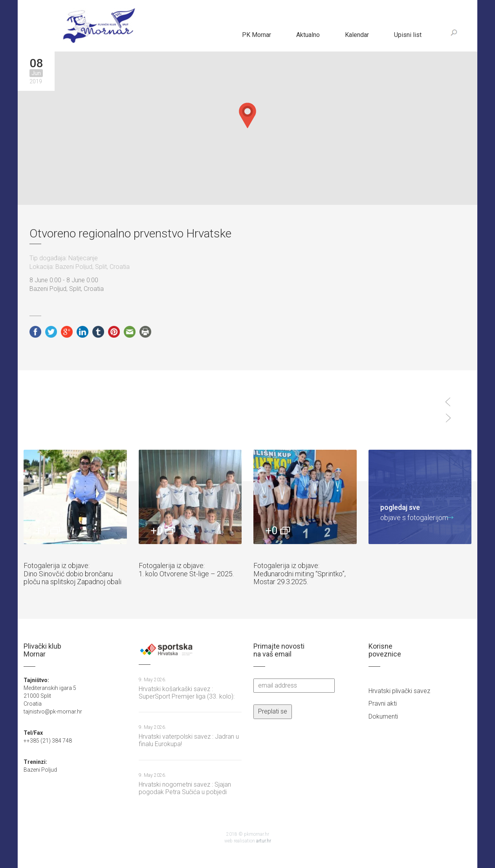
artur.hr (264, 841)
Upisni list (408, 35)
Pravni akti (383, 703)
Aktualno (308, 35)
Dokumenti (383, 716)
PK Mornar (257, 35)
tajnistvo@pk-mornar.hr (53, 712)
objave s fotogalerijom (414, 512)
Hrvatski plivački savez (399, 691)
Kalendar (357, 35)
